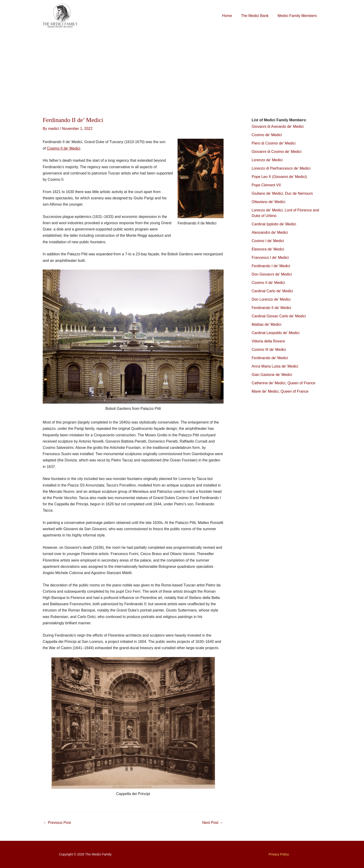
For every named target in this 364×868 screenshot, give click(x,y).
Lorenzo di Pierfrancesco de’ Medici (281, 168)
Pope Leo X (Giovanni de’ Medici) (279, 177)
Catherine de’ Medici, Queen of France (283, 383)
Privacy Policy (279, 854)
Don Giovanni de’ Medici (272, 274)
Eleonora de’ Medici (268, 249)
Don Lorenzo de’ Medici (271, 299)
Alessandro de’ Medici (270, 232)
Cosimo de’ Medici (267, 135)
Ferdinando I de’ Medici (271, 266)
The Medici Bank (257, 16)
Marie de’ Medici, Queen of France (280, 391)
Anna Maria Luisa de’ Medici (275, 366)
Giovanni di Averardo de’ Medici (278, 127)
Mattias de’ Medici (266, 324)
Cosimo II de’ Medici (63, 148)
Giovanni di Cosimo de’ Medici (277, 152)
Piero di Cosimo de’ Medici (274, 143)
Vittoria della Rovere (268, 341)
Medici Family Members (298, 16)
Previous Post (57, 823)
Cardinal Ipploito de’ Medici (274, 224)
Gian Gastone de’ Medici (272, 375)
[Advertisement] (182, 67)
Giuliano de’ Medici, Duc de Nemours (282, 193)
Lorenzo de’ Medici (267, 160)
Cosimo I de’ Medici (268, 241)
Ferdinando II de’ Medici (271, 308)
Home (231, 16)
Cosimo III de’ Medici (269, 350)
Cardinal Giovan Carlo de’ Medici (279, 316)
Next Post (213, 823)
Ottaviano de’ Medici (268, 202)
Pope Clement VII (266, 185)
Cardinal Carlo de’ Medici (272, 291)
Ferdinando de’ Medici (270, 358)
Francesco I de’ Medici (270, 258)
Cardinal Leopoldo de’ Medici (276, 333)
